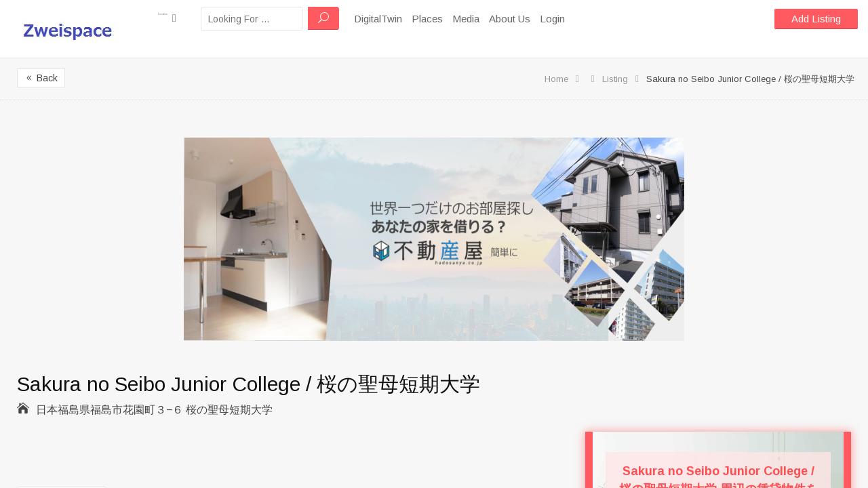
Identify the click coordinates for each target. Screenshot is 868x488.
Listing (615, 79)
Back (41, 78)
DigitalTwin (410, 19)
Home (556, 79)
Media (498, 19)
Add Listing (816, 19)
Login (584, 19)
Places (459, 19)
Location (183, 18)
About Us (541, 19)
